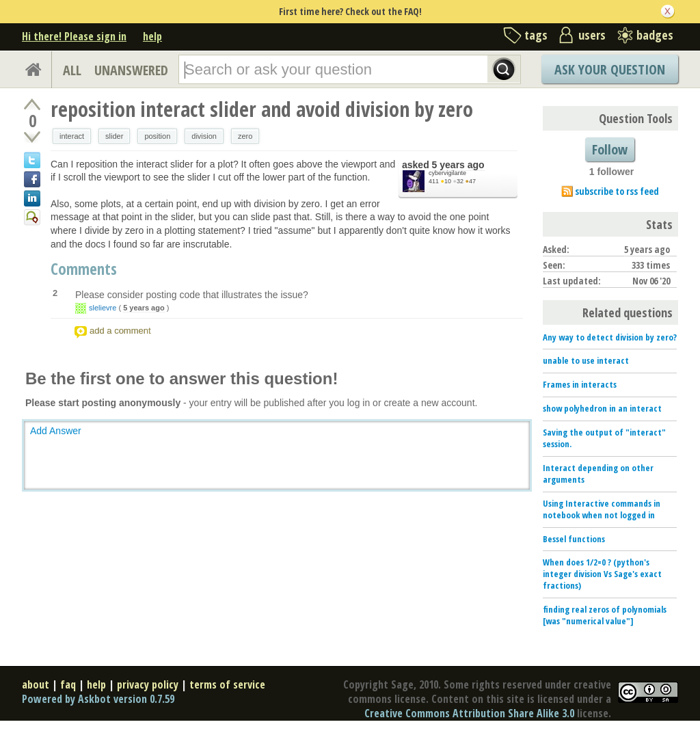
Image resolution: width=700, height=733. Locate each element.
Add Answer (56, 431)
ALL (72, 70)
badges (655, 35)
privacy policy (148, 684)
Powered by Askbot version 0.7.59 (98, 699)
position (157, 136)
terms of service (227, 684)
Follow (610, 149)
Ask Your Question (610, 69)
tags (536, 35)
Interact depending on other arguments (598, 474)
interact (72, 136)
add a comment (120, 331)
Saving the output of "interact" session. (604, 438)
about (36, 684)
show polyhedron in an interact (602, 408)
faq (68, 684)
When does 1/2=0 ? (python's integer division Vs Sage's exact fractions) (602, 574)
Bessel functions (574, 539)
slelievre (103, 308)
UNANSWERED (131, 70)
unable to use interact (586, 360)
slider (114, 136)
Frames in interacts (580, 384)
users (592, 35)
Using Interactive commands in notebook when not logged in (602, 509)
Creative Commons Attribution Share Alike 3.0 (469, 713)
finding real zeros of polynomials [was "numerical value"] (605, 615)
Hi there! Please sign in (74, 36)
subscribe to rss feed (617, 191)
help (152, 36)
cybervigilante (447, 173)
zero (245, 136)
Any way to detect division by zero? (610, 337)
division (204, 136)
